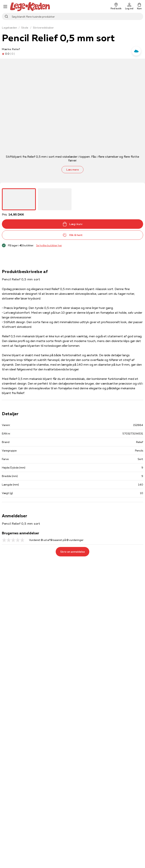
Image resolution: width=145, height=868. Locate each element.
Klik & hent (72, 235)
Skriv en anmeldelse (72, 552)
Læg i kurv (72, 224)
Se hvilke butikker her (49, 245)
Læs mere (72, 170)
